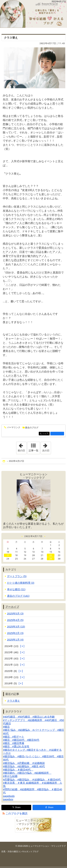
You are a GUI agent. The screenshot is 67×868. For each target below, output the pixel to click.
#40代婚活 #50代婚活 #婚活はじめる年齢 (29, 717)
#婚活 (6, 727)
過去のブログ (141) (18, 596)
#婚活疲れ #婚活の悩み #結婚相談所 (27, 773)
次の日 (47, 447)
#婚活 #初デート (14, 737)
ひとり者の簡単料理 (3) (21, 583)
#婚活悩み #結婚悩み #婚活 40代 (24, 766)
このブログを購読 (17, 813)
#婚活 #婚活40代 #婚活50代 (21, 740)
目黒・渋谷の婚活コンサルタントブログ (20, 852)
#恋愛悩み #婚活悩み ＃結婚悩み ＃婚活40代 (32, 780)
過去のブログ (32, 428)
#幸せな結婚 (10, 776)
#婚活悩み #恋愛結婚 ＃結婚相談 (24, 763)
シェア (46, 434)
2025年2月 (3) (15, 633)
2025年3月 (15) (16, 627)
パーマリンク (13, 428)
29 (51, 559)
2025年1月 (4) (15, 640)
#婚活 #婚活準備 (14, 743)
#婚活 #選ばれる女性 (16, 746)
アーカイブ (12, 607)
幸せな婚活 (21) (16, 589)
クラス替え (11, 38)
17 (8, 555)
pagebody (9, 796)
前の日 (22, 447)
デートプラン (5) (17, 576)
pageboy (8, 799)
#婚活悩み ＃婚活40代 (18, 770)
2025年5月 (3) (15, 613)
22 (51, 555)
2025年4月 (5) (15, 620)
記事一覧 (34, 450)
